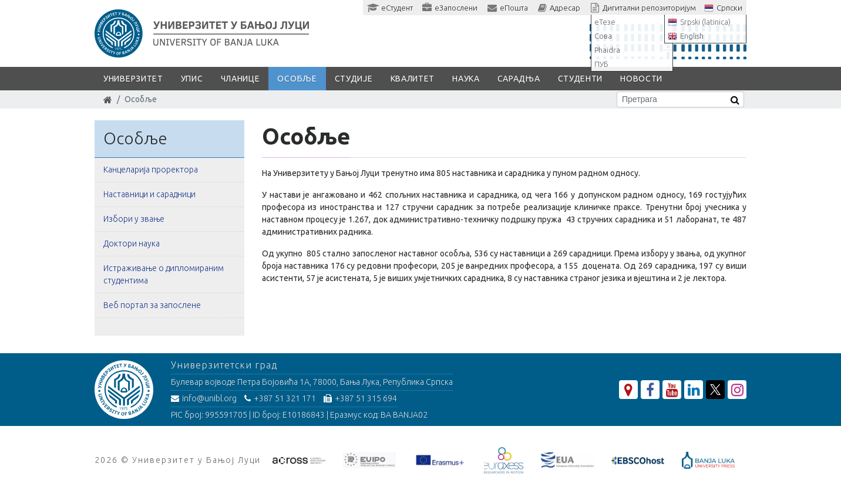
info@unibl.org (204, 398)
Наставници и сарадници (149, 194)
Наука (466, 79)
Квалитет (413, 79)
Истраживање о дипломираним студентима (164, 274)
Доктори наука (132, 243)
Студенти (581, 79)
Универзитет (133, 79)
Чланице (240, 79)
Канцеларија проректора (151, 170)
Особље (297, 79)
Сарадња (519, 79)
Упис (192, 79)
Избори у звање (134, 219)
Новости (641, 79)
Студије (354, 79)
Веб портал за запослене (152, 305)
